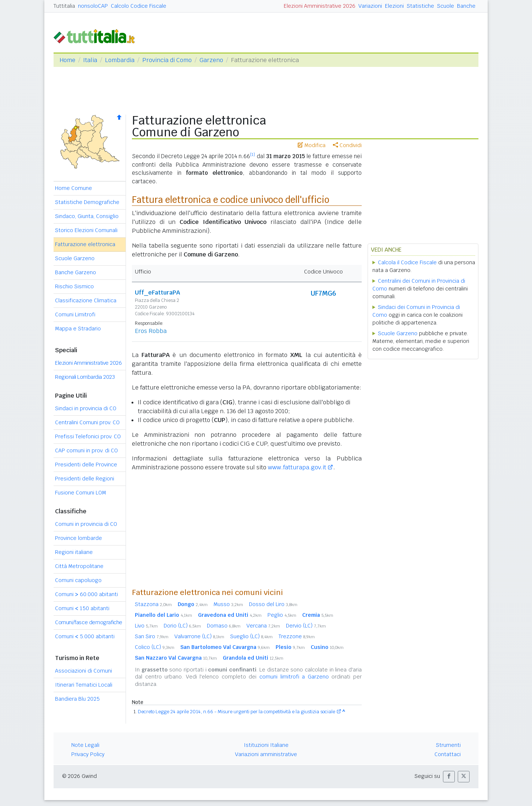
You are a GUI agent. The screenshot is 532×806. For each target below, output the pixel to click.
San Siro (152, 636)
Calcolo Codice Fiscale (139, 6)
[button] (449, 777)
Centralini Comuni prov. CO (87, 422)
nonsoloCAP (93, 6)
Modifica (312, 145)
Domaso (224, 626)
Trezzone (297, 636)
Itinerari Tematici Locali (84, 685)
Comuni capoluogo (78, 580)
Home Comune (74, 188)
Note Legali (85, 745)
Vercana (263, 626)
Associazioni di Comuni (83, 671)
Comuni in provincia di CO (86, 524)
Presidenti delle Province (86, 465)
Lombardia (120, 60)
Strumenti (448, 745)
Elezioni (394, 6)
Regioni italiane (74, 552)
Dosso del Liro (273, 604)
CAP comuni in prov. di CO (86, 450)
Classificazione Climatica (86, 300)
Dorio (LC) (182, 626)
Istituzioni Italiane (266, 745)
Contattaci (448, 754)
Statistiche (420, 6)
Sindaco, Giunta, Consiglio (87, 216)
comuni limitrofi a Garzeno (294, 677)
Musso (228, 604)
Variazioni (370, 6)
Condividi (347, 145)
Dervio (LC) (306, 626)
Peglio (282, 615)
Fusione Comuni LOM (81, 493)
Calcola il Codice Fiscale (407, 262)
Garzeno (211, 60)
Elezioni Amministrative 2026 (320, 6)
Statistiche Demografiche (87, 202)
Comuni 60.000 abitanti (86, 594)
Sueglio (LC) (251, 636)
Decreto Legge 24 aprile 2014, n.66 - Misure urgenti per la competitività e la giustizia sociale (236, 712)
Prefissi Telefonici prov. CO (88, 436)
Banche (466, 6)
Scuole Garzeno (75, 258)
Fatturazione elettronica (85, 244)
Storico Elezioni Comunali (86, 230)
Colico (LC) (155, 647)
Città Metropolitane (79, 566)
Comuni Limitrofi (75, 314)
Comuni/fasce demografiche (89, 622)
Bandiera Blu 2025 (77, 699)
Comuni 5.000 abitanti (85, 636)
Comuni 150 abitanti (82, 608)
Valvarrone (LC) (199, 636)
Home (67, 60)
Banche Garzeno (76, 272)
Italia (90, 60)
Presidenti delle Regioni (85, 479)
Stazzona (153, 604)
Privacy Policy (88, 754)
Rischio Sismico (74, 286)
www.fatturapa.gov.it (297, 467)
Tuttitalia (64, 6)
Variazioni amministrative (266, 754)
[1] (253, 154)
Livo (146, 626)
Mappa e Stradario (78, 329)
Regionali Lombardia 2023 (85, 377)
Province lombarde (79, 538)
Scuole (446, 6)
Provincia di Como (167, 60)
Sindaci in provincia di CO (86, 408)
